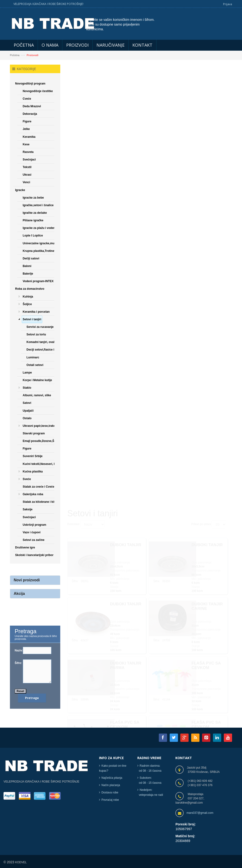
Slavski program (34, 433)
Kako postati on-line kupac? (113, 768)
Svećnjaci (29, 160)
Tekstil (27, 167)
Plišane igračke (33, 220)
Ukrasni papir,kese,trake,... (41, 426)
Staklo (27, 388)
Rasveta (28, 152)
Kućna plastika (33, 472)
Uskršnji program (34, 525)
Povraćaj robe (110, 800)
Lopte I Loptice (33, 236)
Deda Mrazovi (32, 106)
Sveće (27, 479)
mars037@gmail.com (200, 813)
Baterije (28, 274)
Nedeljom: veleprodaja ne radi (150, 792)
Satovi (27, 403)
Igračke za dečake (35, 213)
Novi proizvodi (27, 580)
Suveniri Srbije (33, 456)
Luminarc (33, 357)
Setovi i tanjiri (32, 319)
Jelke (26, 129)
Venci (26, 183)
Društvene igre (25, 548)
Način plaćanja (111, 785)
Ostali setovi (35, 365)
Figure (27, 121)
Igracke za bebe (33, 198)
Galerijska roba (33, 494)
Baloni (27, 266)
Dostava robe (110, 792)
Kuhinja (28, 297)
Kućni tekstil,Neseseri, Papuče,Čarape (48, 464)
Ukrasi (27, 175)
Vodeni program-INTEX (38, 281)
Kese (26, 144)
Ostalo (27, 418)
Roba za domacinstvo (30, 289)
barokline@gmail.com (189, 803)
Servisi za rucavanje (40, 327)
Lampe (27, 373)
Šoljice (27, 304)
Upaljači (28, 411)
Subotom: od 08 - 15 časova (149, 780)
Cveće (27, 99)
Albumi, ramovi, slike (37, 395)
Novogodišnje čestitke (38, 91)
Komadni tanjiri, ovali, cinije (45, 342)
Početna (15, 55)
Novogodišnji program (30, 84)
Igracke (20, 190)
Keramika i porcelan (36, 312)
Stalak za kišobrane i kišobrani (43, 502)
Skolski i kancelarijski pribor (34, 555)
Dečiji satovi (31, 258)
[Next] (175, 701)
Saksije (28, 510)
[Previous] (73, 701)
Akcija (19, 594)
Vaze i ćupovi (32, 532)
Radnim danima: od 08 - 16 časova (149, 768)
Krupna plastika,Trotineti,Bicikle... (45, 251)
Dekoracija (30, 114)
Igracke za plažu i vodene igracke (45, 228)
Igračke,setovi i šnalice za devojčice (47, 205)
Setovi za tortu (36, 334)
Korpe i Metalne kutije (37, 380)
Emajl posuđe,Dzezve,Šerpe (41, 441)
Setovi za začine (34, 540)
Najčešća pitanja (112, 778)
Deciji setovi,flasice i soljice (45, 350)
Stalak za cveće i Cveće (38, 487)
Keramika (29, 137)
